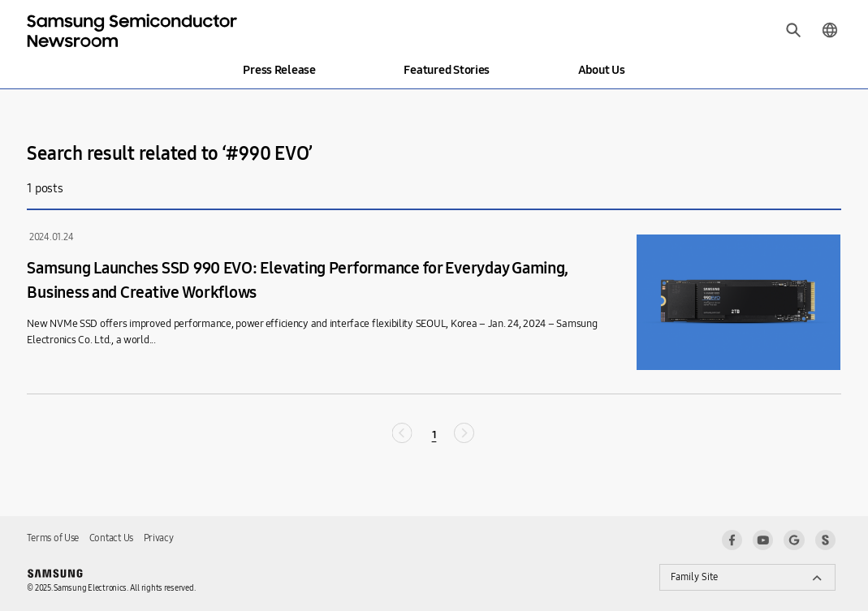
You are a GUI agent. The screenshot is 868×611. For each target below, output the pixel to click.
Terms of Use (53, 538)
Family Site (694, 577)
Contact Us (111, 538)
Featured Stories (447, 70)
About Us (602, 70)
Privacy (159, 538)
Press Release (279, 70)
